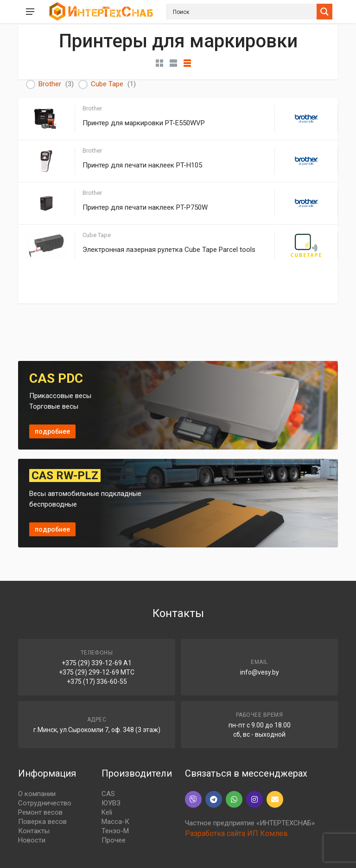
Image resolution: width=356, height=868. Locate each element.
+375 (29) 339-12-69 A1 (97, 663)
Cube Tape (107, 84)
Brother (50, 84)
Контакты (34, 831)
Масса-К (115, 822)
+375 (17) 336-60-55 (97, 682)
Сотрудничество (45, 803)
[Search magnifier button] (324, 12)
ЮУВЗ (111, 803)
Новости (32, 840)
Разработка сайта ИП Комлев (236, 833)
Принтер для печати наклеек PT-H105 (142, 165)
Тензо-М (115, 831)
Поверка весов (42, 822)
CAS (108, 794)
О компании (37, 794)
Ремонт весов (40, 812)
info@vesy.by (260, 672)
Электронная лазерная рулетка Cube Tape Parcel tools (169, 250)
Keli (107, 812)
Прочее (114, 840)
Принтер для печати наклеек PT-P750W (145, 207)
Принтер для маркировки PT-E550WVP (144, 123)
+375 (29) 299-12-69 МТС (97, 672)
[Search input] (244, 12)
